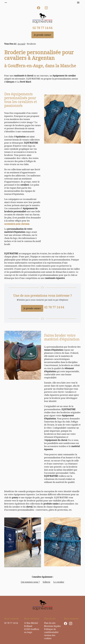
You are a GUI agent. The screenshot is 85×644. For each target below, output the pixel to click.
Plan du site (50, 623)
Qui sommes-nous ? (30, 582)
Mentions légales (52, 626)
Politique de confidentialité (51, 631)
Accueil (21, 44)
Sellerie (46, 582)
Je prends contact (42, 35)
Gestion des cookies (50, 637)
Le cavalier (59, 582)
